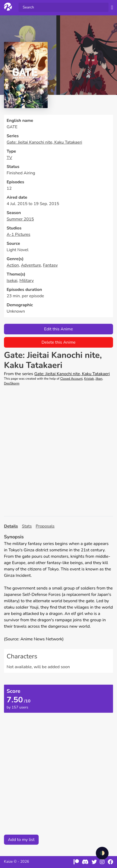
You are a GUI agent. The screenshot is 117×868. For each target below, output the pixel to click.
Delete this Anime (59, 342)
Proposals (45, 526)
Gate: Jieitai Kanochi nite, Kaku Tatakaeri (44, 142)
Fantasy (50, 265)
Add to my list (21, 840)
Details (11, 526)
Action (13, 265)
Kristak (89, 379)
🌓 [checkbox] (102, 853)
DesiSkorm (12, 383)
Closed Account (71, 379)
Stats (27, 526)
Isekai (12, 281)
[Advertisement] (58, 451)
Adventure (31, 265)
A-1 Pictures (19, 234)
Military (26, 281)
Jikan (99, 379)
